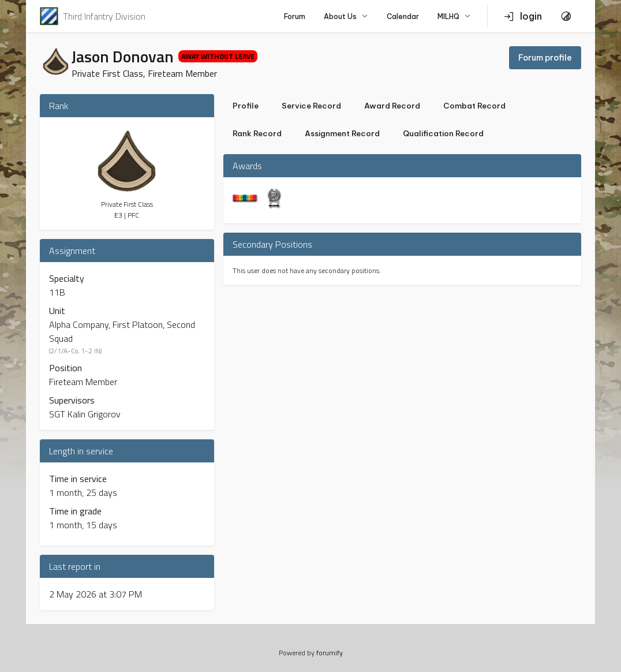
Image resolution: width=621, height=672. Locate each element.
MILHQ (454, 16)
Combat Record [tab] (474, 106)
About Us (346, 16)
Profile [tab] (246, 106)
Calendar (403, 16)
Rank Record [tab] (257, 134)
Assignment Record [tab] (342, 134)
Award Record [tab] (392, 106)
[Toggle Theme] (566, 16)
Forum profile (545, 58)
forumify (330, 653)
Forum (295, 16)
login (523, 16)
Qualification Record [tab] (443, 134)
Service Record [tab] (311, 106)
